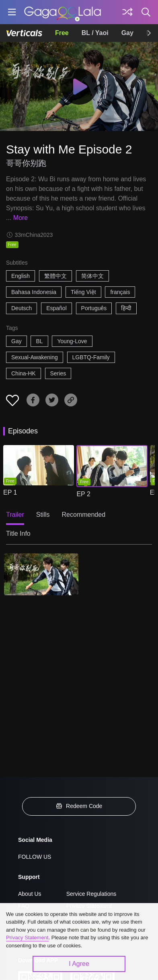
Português (94, 308)
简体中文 (92, 276)
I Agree (79, 964)
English (21, 276)
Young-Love (72, 341)
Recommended (84, 515)
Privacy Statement (27, 938)
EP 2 (83, 494)
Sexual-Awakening (35, 357)
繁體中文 (55, 276)
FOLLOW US (35, 857)
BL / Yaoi (95, 33)
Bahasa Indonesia (34, 292)
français (120, 292)
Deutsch (22, 308)
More (21, 218)
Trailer (15, 515)
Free (62, 33)
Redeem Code (79, 806)
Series (58, 373)
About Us (30, 894)
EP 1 (10, 492)
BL (39, 341)
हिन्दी (126, 308)
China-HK (24, 373)
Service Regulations (91, 894)
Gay (127, 33)
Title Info (18, 534)
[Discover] (127, 12)
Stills (43, 515)
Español (56, 308)
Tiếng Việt (83, 292)
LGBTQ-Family (91, 357)
